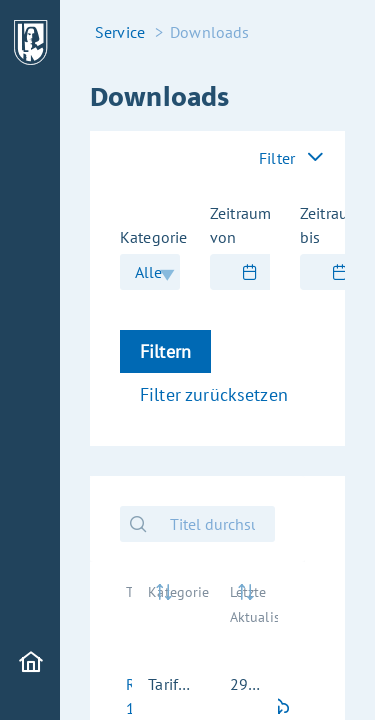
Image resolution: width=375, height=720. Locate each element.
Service (120, 32)
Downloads (209, 32)
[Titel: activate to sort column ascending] (121, 614)
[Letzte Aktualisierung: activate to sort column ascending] (246, 614)
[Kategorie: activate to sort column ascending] (172, 614)
